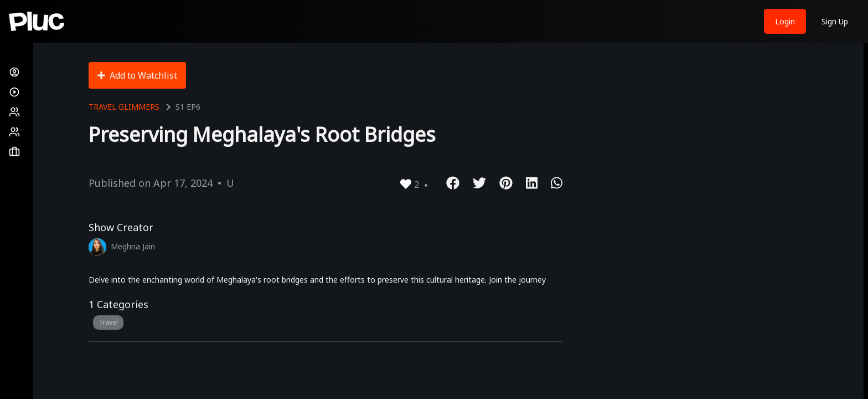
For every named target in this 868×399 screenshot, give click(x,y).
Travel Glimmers (124, 107)
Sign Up (835, 21)
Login (785, 21)
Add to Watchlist (137, 75)
